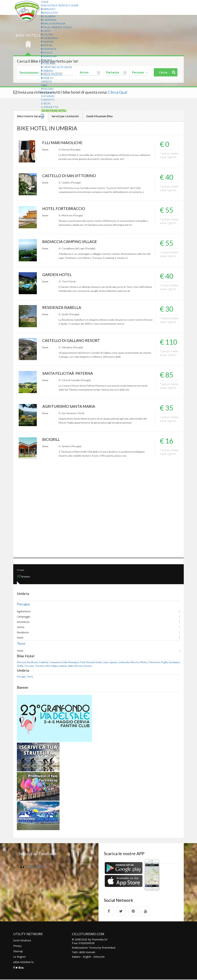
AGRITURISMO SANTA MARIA (69, 406)
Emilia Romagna (53, 24)
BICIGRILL (51, 439)
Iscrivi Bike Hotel (54, 111)
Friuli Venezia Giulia (56, 27)
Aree (44, 85)
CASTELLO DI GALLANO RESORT (72, 340)
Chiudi (45, 2)
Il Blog (46, 103)
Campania (49, 20)
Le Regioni (19, 957)
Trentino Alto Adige (57, 67)
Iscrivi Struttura (22, 941)
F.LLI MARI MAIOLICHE (63, 143)
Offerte (47, 82)
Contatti (48, 100)
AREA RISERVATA (23, 962)
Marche (47, 42)
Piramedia (108, 948)
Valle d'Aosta (52, 74)
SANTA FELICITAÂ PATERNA (68, 373)
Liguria (47, 34)
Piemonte (49, 49)
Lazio (46, 31)
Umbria (47, 71)
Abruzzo (48, 9)
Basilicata (49, 13)
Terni (21, 643)
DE (43, 118)
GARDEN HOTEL (58, 274)
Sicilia (47, 60)
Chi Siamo (48, 92)
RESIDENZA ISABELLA (63, 307)
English (87, 957)
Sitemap (18, 952)
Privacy (17, 946)
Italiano (76, 957)
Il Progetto (50, 107)
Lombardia (50, 38)
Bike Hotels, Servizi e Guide (60, 5)
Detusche (99, 957)
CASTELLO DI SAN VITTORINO (70, 176)
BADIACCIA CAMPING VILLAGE (71, 241)
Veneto (47, 78)
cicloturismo (36, 866)
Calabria (48, 16)
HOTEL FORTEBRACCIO (64, 208)
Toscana (48, 63)
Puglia (47, 53)
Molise (47, 45)
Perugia (23, 604)
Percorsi (47, 89)
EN (43, 114)
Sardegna (49, 56)
